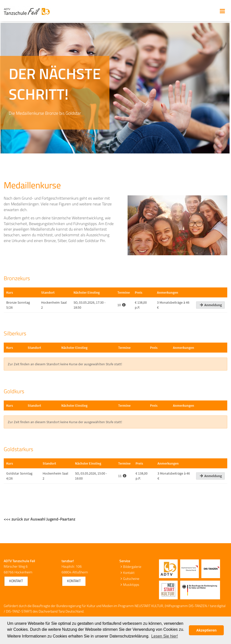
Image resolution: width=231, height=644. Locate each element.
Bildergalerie (132, 567)
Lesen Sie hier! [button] (165, 636)
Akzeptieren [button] (206, 630)
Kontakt (16, 581)
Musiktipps (131, 584)
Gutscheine (131, 579)
